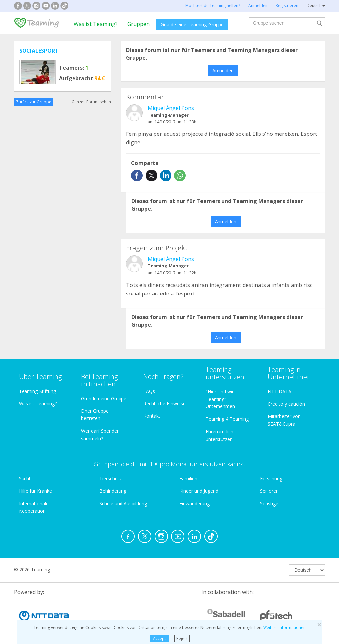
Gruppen (139, 24)
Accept (159, 639)
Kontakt (152, 416)
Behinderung (113, 491)
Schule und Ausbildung (123, 503)
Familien (188, 479)
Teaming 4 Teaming (227, 419)
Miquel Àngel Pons (171, 108)
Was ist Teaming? (96, 24)
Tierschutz (110, 479)
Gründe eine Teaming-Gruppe (192, 24)
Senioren (269, 491)
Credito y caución (286, 404)
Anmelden (223, 70)
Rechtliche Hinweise (165, 404)
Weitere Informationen (284, 628)
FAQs (149, 391)
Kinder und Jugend (199, 491)
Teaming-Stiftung (37, 391)
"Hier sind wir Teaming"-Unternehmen (220, 399)
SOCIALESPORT (39, 51)
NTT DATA (280, 391)
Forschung (271, 479)
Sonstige (269, 503)
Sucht (25, 479)
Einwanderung (194, 503)
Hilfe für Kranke (35, 491)
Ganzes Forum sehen (91, 102)
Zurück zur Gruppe (34, 102)
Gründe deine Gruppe (104, 398)
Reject (182, 639)
